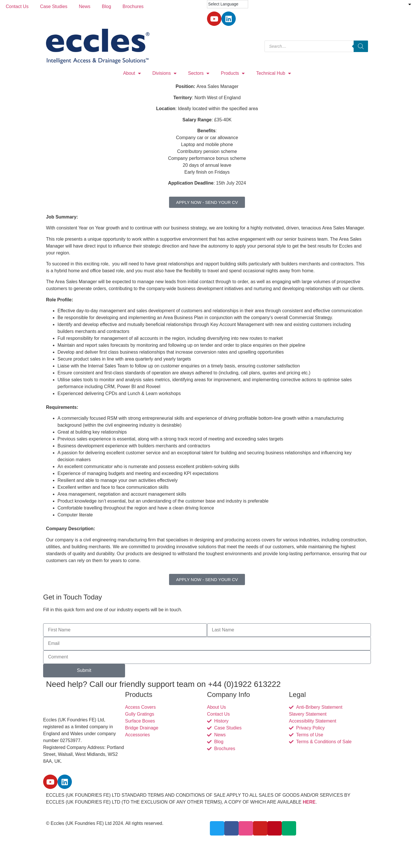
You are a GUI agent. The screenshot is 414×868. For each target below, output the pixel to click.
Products (233, 73)
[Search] (361, 46)
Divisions (164, 73)
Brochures (133, 6)
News (85, 6)
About (132, 73)
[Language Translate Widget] (228, 4)
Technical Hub (274, 73)
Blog (106, 6)
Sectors (199, 73)
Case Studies (54, 6)
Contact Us (17, 6)
